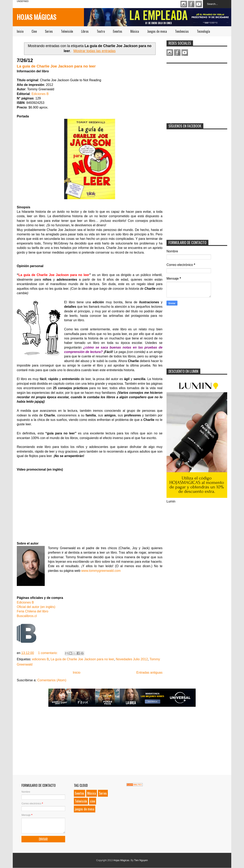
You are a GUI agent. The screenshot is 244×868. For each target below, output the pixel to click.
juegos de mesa (85, 809)
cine (93, 801)
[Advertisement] (197, 91)
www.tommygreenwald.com (101, 571)
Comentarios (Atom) (52, 680)
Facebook (191, 4)
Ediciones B (40, 94)
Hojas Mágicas (37, 17)
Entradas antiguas (149, 673)
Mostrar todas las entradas (94, 51)
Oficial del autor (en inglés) (36, 607)
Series (49, 31)
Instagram (184, 4)
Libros (85, 31)
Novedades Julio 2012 (132, 659)
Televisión (67, 31)
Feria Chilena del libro (33, 611)
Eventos (118, 31)
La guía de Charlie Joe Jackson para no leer (56, 66)
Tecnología (203, 31)
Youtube (199, 4)
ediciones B (41, 659)
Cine (34, 31)
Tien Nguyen (141, 860)
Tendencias (182, 31)
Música (135, 31)
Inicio (20, 31)
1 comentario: (48, 653)
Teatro (101, 31)
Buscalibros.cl (27, 616)
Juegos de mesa (157, 31)
